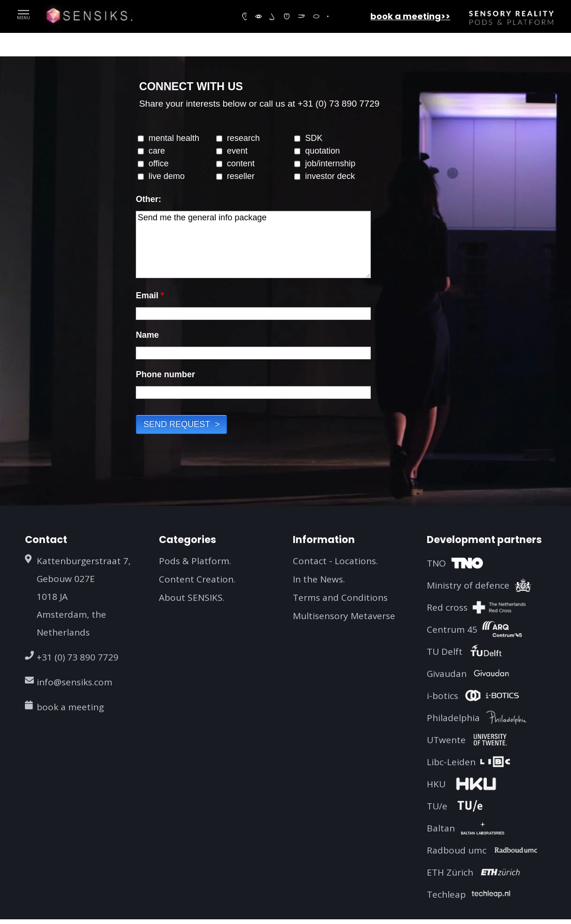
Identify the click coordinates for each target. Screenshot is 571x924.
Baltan (441, 828)
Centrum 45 (452, 629)
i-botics (442, 696)
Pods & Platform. (195, 561)
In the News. (319, 579)
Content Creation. (197, 579)
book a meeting (70, 707)
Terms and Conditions (340, 598)
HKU (436, 784)
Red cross (447, 607)
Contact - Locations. (335, 561)
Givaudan (447, 674)
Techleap (446, 894)
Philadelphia (453, 718)
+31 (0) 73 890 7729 (78, 657)
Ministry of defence (468, 585)
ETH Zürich (450, 872)
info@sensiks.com (74, 682)
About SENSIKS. (192, 598)
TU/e (437, 806)
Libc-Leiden (451, 762)
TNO (436, 563)
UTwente (446, 740)
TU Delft (445, 652)
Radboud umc (457, 850)
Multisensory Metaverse (344, 616)
